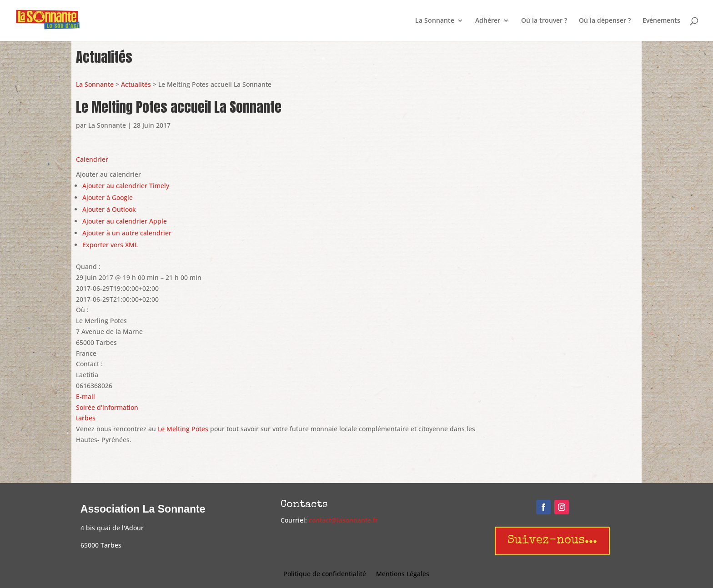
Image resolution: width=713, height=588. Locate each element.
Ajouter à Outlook (109, 209)
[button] (108, 174)
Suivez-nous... (552, 541)
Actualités (136, 84)
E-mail (85, 396)
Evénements (661, 21)
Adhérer (488, 21)
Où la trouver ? (544, 21)
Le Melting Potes (183, 429)
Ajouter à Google (108, 197)
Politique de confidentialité (325, 574)
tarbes (86, 418)
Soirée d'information (107, 407)
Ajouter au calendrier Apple (125, 221)
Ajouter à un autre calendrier (127, 233)
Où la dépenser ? (605, 21)
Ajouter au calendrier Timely (126, 186)
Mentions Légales (403, 574)
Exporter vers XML (110, 245)
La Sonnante (435, 21)
